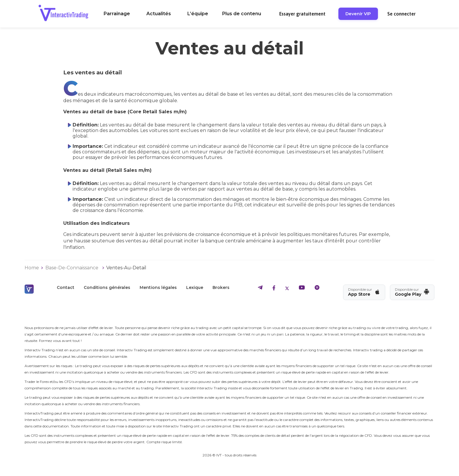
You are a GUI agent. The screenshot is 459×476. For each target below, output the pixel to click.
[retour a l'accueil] (63, 14)
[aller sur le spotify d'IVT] (317, 289)
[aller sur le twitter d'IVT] (287, 289)
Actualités (159, 14)
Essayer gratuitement (302, 14)
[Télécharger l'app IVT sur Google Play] (412, 292)
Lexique (195, 287)
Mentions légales (158, 287)
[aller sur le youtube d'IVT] (302, 289)
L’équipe (198, 14)
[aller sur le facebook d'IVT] (274, 289)
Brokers (221, 287)
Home (32, 268)
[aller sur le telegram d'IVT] (260, 289)
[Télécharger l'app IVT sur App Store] (364, 292)
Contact (66, 287)
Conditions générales (107, 287)
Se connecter (401, 14)
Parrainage (117, 14)
